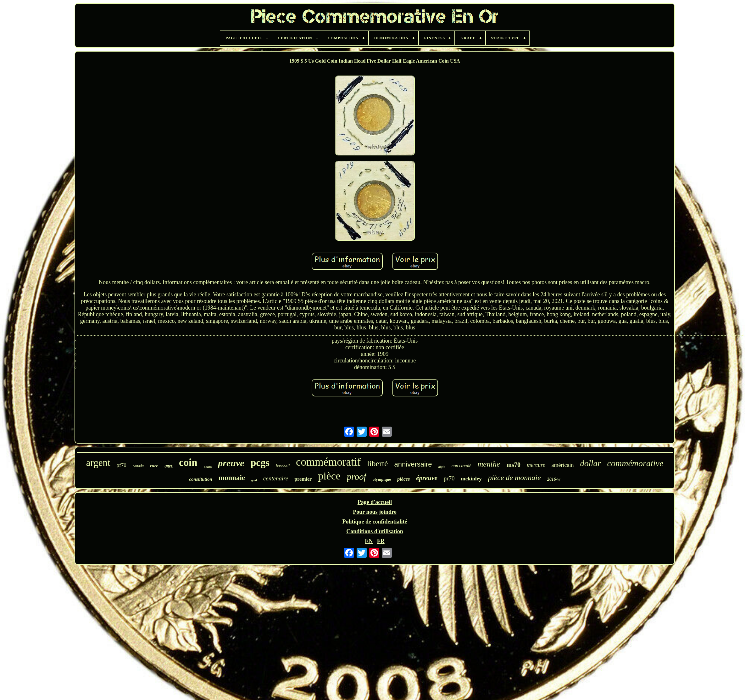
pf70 (122, 465)
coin (188, 462)
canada (138, 466)
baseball (283, 466)
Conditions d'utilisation (375, 531)
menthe (489, 464)
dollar (591, 463)
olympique (382, 479)
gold (254, 480)
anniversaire (413, 464)
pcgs (260, 462)
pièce (329, 476)
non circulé (461, 466)
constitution (200, 479)
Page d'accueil (375, 502)
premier (303, 479)
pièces (403, 479)
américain (563, 465)
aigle (442, 467)
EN (369, 541)
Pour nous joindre (375, 512)
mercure (536, 465)
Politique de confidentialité (375, 522)
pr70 (449, 478)
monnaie (232, 478)
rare (154, 466)
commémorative (635, 463)
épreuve (427, 478)
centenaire (276, 478)
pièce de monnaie (514, 478)
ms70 (513, 465)
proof (357, 477)
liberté (377, 464)
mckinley (471, 479)
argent (98, 463)
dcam (208, 467)
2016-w (554, 479)
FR (381, 541)
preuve (231, 463)
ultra (169, 466)
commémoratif (328, 462)
